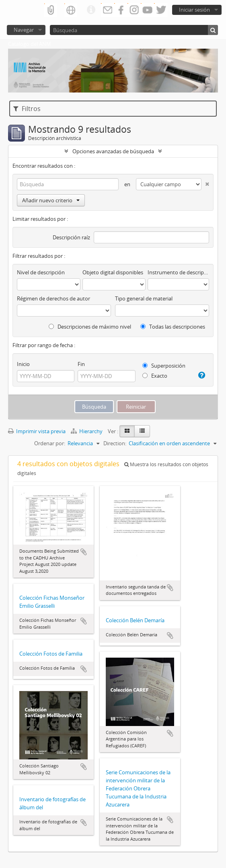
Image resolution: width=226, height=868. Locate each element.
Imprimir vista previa (37, 431)
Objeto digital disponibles (113, 272)
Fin (81, 364)
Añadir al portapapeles (84, 552)
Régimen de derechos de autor (53, 298)
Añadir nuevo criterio (51, 200)
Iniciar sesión (194, 10)
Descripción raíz (71, 237)
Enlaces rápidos (91, 10)
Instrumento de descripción (178, 272)
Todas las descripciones (173, 327)
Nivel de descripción (41, 272)
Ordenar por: (50, 443)
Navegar (24, 30)
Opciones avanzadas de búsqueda (113, 151)
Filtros (27, 109)
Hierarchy (87, 431)
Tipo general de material (144, 298)
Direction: (115, 443)
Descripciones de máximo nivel (90, 327)
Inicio (23, 364)
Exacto (155, 376)
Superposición (164, 366)
